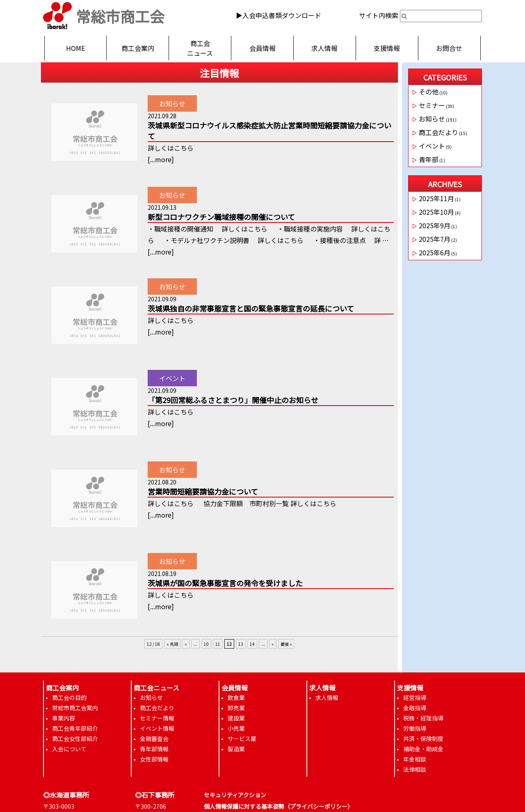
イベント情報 (157, 728)
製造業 (236, 749)
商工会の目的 (69, 697)
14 (252, 644)
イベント (172, 378)
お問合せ (449, 48)
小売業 (236, 728)
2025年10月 (436, 212)
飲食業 (236, 697)
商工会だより (438, 132)
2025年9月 (435, 225)
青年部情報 (154, 749)
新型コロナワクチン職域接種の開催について (221, 217)
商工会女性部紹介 (75, 739)
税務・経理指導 (423, 718)
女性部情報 (154, 759)
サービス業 (242, 739)
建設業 (236, 718)
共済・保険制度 (423, 739)
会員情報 (262, 48)
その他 (429, 92)
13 (241, 644)
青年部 (429, 159)
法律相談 (415, 769)
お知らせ (172, 103)
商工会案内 (138, 48)
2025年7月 (435, 239)
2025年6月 (435, 252)
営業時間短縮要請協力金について (203, 491)
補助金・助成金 (423, 749)
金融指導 (415, 708)
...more (161, 159)
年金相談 (415, 759)
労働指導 (415, 728)
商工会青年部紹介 (75, 728)
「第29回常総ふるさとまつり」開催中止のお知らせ (233, 400)
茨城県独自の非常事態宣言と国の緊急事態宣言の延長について (251, 308)
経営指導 (415, 697)
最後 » (286, 644)
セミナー (432, 105)
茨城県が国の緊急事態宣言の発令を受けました (225, 583)
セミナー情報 (157, 718)
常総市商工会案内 (75, 708)
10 (206, 644)
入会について (69, 749)
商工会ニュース (200, 48)
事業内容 (64, 718)
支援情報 (387, 48)
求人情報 (324, 48)
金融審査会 (154, 739)
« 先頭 (172, 644)
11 (218, 644)
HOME (75, 48)
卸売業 (236, 708)
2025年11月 (436, 198)
